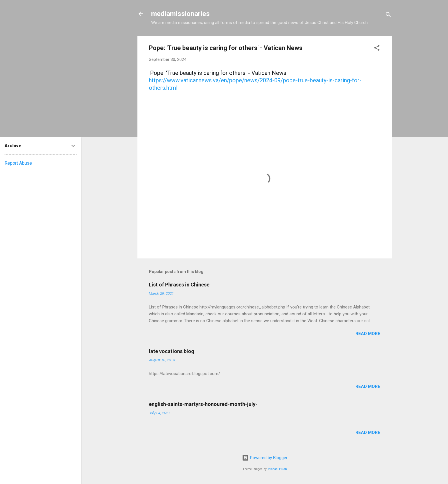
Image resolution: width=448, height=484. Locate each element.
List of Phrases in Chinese (179, 285)
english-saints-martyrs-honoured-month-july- (203, 404)
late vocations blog (172, 351)
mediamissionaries (180, 14)
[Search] (388, 16)
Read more (368, 334)
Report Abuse (18, 163)
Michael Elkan (277, 469)
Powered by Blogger (265, 458)
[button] (377, 49)
